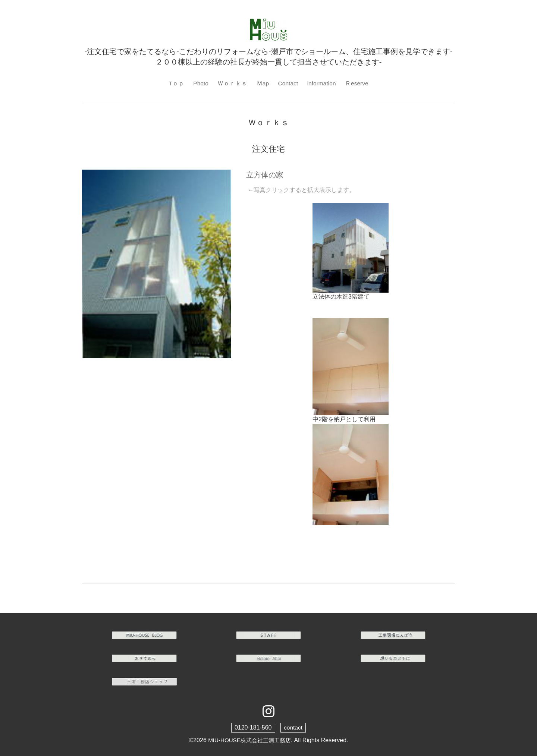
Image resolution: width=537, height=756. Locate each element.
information (322, 83)
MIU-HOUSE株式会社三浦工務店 (249, 741)
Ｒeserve (358, 83)
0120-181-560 (253, 728)
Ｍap (262, 83)
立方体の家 (265, 175)
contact (293, 728)
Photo (200, 83)
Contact (288, 83)
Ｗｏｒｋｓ (232, 83)
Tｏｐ (175, 83)
